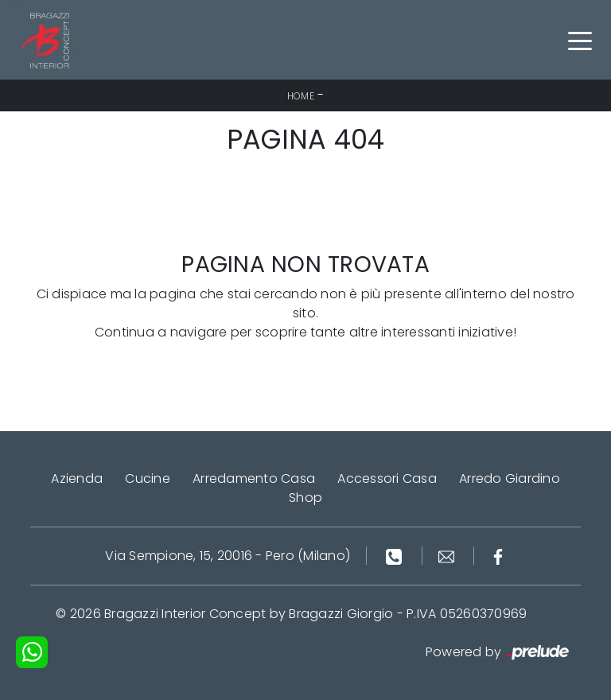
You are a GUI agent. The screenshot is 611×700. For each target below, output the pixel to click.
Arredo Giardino (510, 478)
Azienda (77, 478)
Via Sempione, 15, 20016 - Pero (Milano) (228, 556)
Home (301, 96)
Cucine (148, 478)
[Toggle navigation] (580, 40)
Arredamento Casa (254, 478)
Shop (305, 498)
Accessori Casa (387, 478)
